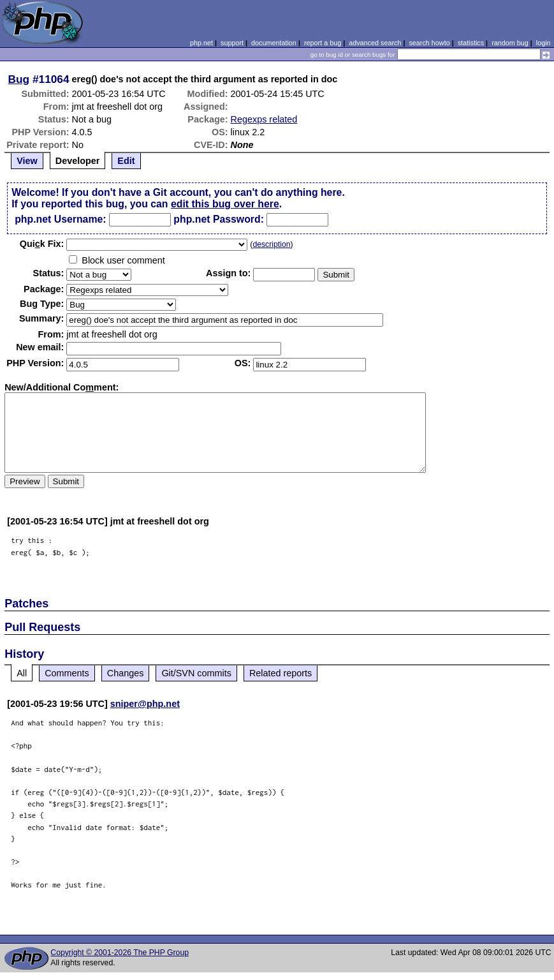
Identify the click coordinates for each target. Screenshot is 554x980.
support (232, 43)
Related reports (281, 673)
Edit (126, 161)
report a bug (323, 43)
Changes (126, 673)
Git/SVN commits (196, 673)
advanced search (375, 43)
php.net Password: (219, 219)
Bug (19, 79)
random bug (510, 43)
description (271, 244)
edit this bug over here (225, 204)
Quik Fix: (42, 244)
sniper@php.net (145, 704)
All (22, 673)
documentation (274, 43)
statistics (471, 43)
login (543, 43)
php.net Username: (60, 219)
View (27, 161)
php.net (201, 43)
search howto (429, 43)
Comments (67, 673)
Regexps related (264, 119)
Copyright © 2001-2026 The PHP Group (120, 953)
